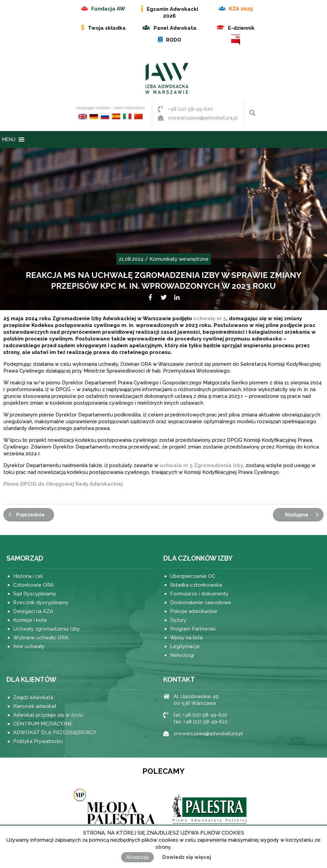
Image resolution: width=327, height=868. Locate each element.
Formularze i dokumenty (199, 594)
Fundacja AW (108, 9)
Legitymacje (185, 646)
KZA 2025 (241, 9)
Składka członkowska (196, 585)
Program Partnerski (193, 629)
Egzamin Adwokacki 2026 (172, 12)
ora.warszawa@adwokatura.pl (203, 118)
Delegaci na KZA (33, 611)
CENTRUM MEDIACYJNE (43, 724)
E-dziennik (241, 28)
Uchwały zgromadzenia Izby (46, 629)
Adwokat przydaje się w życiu (48, 715)
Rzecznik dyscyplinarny (41, 603)
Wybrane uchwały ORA (41, 638)
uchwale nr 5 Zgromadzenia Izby (201, 465)
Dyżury (178, 620)
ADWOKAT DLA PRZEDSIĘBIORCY (55, 733)
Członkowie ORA (33, 585)
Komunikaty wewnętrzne (179, 259)
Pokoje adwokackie (194, 611)
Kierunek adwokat (35, 706)
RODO (174, 40)
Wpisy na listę (186, 638)
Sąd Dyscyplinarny (35, 594)
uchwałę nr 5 (210, 318)
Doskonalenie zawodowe (201, 603)
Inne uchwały (29, 646)
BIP (236, 40)
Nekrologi (182, 655)
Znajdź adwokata (33, 697)
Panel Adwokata (175, 28)
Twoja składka (107, 28)
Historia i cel (28, 576)
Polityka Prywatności (38, 741)
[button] (9, 139)
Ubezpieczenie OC (193, 576)
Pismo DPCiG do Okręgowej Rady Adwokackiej (63, 484)
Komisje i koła (30, 620)
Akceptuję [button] (137, 857)
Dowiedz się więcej (187, 857)
